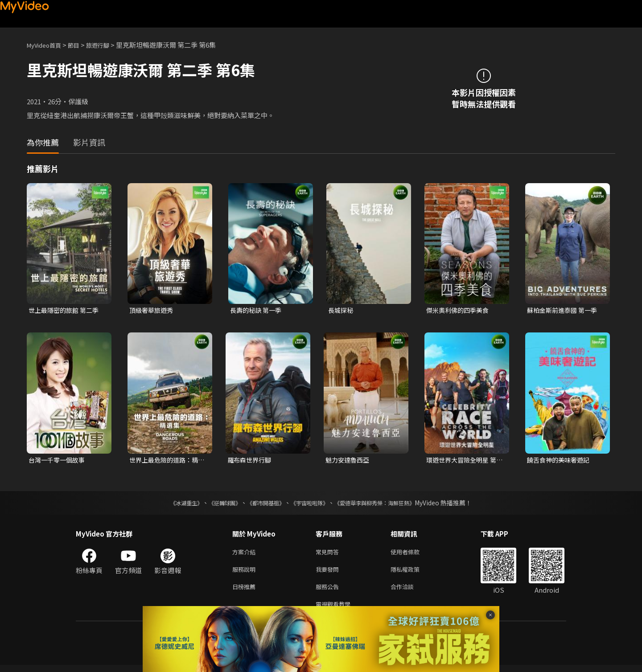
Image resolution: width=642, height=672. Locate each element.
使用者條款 (413, 554)
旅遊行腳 (107, 45)
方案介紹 (246, 554)
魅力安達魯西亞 (349, 461)
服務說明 (246, 573)
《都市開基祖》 (261, 504)
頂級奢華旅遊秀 (153, 310)
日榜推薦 (246, 592)
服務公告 (329, 592)
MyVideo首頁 (47, 45)
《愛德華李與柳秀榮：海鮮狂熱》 (386, 504)
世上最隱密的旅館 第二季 (66, 310)
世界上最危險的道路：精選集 (166, 461)
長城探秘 (342, 310)
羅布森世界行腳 (251, 461)
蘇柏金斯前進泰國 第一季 (564, 310)
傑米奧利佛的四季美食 (460, 310)
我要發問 (329, 573)
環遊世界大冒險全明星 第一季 (464, 461)
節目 (81, 45)
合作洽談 (409, 592)
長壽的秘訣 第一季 (257, 310)
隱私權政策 (413, 573)
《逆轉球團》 (214, 504)
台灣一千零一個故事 (59, 461)
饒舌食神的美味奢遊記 (560, 461)
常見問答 (329, 554)
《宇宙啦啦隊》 (311, 504)
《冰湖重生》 (171, 504)
